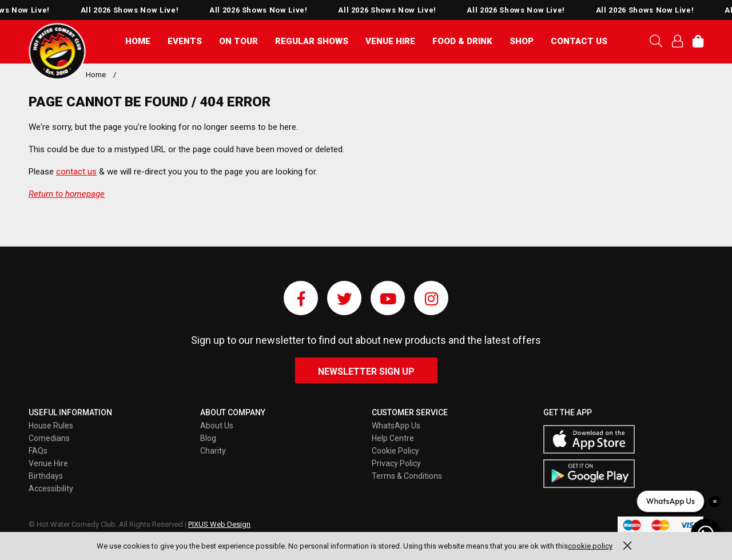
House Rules (51, 426)
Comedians (49, 438)
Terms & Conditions (407, 476)
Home (138, 41)
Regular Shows (312, 41)
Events (185, 41)
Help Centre (393, 438)
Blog (208, 438)
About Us (217, 426)
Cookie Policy (395, 451)
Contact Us (579, 41)
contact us (76, 172)
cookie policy (590, 546)
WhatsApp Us (396, 426)
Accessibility (51, 488)
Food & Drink (462, 41)
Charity (213, 451)
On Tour (238, 41)
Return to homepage (67, 194)
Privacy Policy (396, 463)
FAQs (38, 451)
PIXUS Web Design (219, 524)
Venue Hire (390, 41)
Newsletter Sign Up (366, 372)
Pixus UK (57, 51)
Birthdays (46, 476)
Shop (522, 41)
